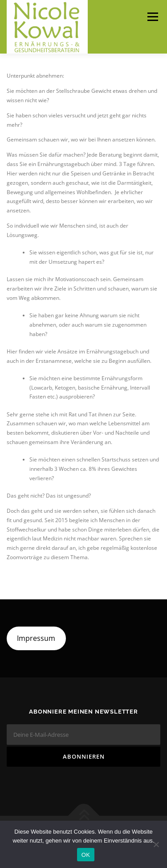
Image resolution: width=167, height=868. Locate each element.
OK (86, 855)
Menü (152, 17)
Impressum (36, 638)
